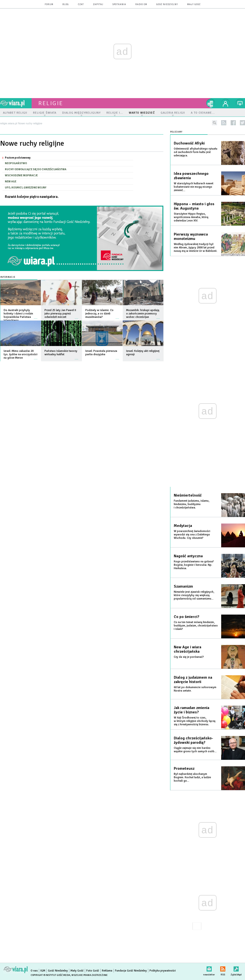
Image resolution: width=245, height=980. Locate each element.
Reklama (107, 971)
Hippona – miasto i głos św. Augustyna (194, 206)
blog (66, 4)
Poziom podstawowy (18, 158)
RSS (223, 968)
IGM (43, 971)
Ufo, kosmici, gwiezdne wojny (26, 187)
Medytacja (183, 526)
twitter (242, 123)
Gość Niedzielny (167, 4)
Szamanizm (183, 586)
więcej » (36, 316)
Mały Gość (194, 4)
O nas (34, 971)
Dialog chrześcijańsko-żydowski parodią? (193, 740)
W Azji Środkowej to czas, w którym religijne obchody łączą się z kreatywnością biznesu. (195, 721)
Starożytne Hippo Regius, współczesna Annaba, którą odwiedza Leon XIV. (191, 217)
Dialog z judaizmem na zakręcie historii (193, 680)
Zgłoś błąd (236, 968)
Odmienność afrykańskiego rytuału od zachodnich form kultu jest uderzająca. (196, 152)
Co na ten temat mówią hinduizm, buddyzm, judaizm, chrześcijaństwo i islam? (196, 626)
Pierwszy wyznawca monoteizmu (191, 237)
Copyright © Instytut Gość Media (50, 975)
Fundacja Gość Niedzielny (131, 971)
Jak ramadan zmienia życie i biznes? (192, 710)
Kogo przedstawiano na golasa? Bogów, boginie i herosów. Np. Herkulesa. (194, 565)
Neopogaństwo (16, 163)
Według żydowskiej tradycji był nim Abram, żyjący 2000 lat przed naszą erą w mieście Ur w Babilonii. (196, 248)
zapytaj (98, 4)
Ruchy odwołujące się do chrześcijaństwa (36, 169)
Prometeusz (184, 769)
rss (224, 123)
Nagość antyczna (188, 556)
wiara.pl (16, 103)
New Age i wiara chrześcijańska (188, 649)
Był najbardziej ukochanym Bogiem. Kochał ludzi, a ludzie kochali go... (192, 777)
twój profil (226, 103)
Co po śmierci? (187, 617)
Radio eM (141, 4)
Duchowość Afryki (189, 143)
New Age (11, 181)
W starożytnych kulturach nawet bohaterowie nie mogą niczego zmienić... (194, 187)
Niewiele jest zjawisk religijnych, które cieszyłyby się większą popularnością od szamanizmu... (194, 595)
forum (49, 4)
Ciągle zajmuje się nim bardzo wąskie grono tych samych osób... (195, 750)
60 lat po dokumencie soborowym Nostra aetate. (195, 689)
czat (81, 4)
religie (51, 103)
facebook (233, 123)
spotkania (119, 4)
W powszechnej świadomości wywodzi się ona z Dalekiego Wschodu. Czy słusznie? (192, 535)
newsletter (209, 968)
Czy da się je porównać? (189, 657)
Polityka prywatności (163, 971)
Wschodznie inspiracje (21, 175)
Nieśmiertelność (188, 495)
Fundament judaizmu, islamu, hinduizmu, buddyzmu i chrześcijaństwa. (192, 504)
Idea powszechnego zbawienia (191, 176)
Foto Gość (93, 971)
